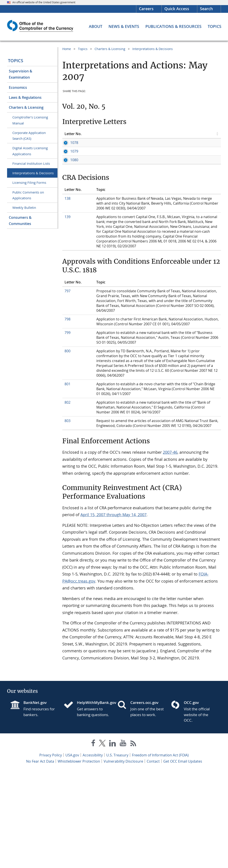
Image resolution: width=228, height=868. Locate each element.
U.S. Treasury (117, 852)
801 (67, 481)
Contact (153, 859)
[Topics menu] (215, 26)
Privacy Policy (51, 852)
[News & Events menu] (124, 26)
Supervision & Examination (21, 74)
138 (67, 296)
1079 (68, 185)
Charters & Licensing (26, 107)
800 (67, 448)
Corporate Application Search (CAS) (29, 136)
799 (67, 430)
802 (67, 500)
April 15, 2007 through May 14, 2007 (113, 612)
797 (67, 388)
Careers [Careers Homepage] (146, 9)
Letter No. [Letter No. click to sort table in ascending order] (73, 134)
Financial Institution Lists (31, 163)
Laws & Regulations (25, 97)
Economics (18, 87)
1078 (68, 143)
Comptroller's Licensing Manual (30, 120)
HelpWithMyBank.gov (94, 800)
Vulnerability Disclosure (123, 859)
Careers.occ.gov (144, 800)
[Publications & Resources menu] (173, 26)
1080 (68, 238)
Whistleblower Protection (79, 859)
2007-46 (170, 550)
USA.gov (72, 852)
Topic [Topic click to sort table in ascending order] (101, 134)
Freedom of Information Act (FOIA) (160, 852)
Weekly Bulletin (24, 207)
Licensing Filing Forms (29, 182)
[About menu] (96, 26)
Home (67, 49)
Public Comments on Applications (28, 195)
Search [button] (206, 9)
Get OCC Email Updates (183, 859)
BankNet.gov (35, 800)
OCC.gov (191, 800)
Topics (16, 61)
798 (67, 417)
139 (67, 314)
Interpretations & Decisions (33, 173)
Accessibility (93, 852)
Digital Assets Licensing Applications (30, 151)
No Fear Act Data (40, 859)
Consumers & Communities (20, 221)
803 (67, 518)
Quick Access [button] (177, 9)
